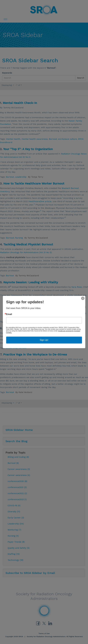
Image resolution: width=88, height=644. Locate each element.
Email (9, 314)
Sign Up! (44, 340)
